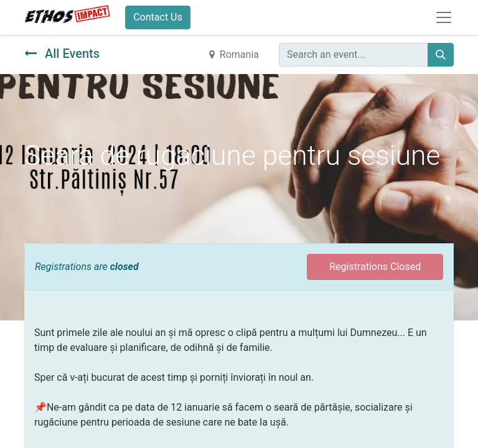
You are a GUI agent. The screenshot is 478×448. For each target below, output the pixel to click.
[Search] (441, 55)
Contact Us (158, 17)
